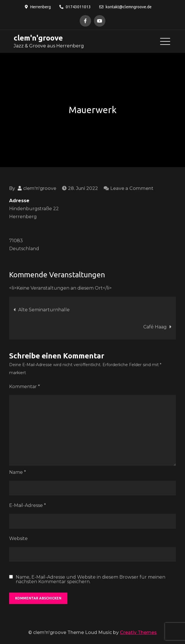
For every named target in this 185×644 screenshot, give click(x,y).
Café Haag (155, 327)
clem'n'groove (38, 38)
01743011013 (75, 7)
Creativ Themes (138, 632)
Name (18, 472)
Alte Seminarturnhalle (44, 310)
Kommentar (25, 387)
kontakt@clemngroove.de (125, 7)
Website (18, 538)
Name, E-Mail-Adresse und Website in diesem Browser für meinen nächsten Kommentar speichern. (91, 579)
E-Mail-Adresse (28, 505)
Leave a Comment (132, 188)
